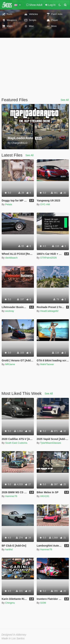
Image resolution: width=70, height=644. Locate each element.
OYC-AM (45, 204)
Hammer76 (11, 496)
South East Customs (16, 443)
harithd (9, 549)
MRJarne (10, 364)
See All (65, 100)
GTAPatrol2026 (48, 258)
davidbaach (11, 258)
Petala (9, 204)
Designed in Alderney (14, 635)
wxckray (10, 311)
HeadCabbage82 (49, 311)
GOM (43, 603)
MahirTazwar (47, 364)
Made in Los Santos (13, 638)
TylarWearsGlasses (51, 443)
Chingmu (10, 603)
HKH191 (45, 496)
